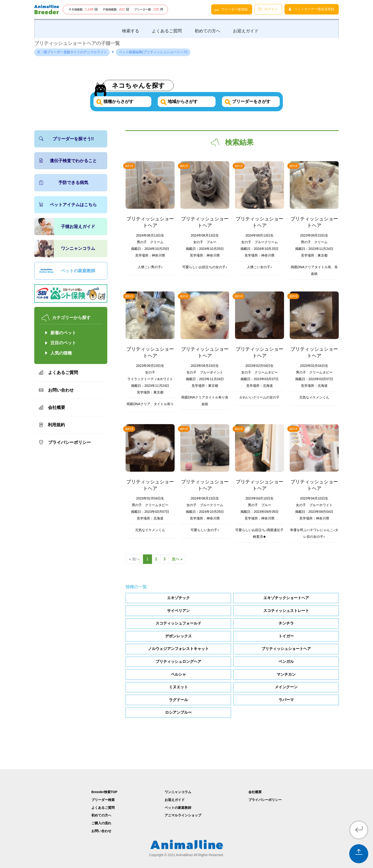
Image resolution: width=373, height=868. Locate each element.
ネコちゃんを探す (140, 85)
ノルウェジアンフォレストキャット (178, 649)
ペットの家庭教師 (78, 271)
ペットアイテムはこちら (68, 205)
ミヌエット (178, 687)
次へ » (178, 559)
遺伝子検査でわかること (68, 161)
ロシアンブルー (178, 713)
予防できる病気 (64, 183)
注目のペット (60, 343)
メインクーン (286, 687)
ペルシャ (178, 674)
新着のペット (60, 333)
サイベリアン (178, 611)
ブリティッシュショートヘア (286, 649)
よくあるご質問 (59, 373)
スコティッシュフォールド (178, 623)
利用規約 (52, 425)
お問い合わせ (56, 390)
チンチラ (286, 623)
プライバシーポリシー (65, 442)
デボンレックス (178, 636)
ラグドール (178, 700)
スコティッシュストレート (286, 611)
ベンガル (286, 662)
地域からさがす (182, 102)
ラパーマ (286, 700)
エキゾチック (178, 598)
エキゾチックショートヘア (286, 598)
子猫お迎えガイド (78, 227)
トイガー (286, 636)
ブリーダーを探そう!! (66, 139)
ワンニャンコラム (78, 249)
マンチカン (286, 674)
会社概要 (52, 407)
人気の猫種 (61, 353)
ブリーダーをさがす (250, 102)
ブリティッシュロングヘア (178, 662)
